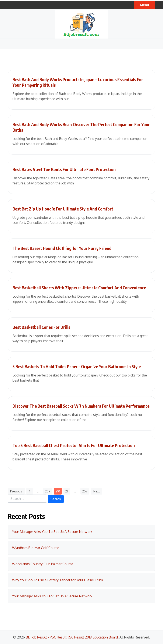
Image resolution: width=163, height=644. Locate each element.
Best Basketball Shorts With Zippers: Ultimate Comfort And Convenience (79, 288)
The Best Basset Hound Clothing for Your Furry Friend (62, 248)
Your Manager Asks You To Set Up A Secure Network (52, 532)
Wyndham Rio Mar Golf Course (36, 548)
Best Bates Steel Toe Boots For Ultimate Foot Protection (64, 169)
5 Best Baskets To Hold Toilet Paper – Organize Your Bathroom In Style (77, 366)
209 (48, 491)
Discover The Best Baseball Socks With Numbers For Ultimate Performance (81, 406)
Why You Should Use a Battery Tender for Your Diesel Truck (58, 580)
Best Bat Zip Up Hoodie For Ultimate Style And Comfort (63, 209)
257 (85, 491)
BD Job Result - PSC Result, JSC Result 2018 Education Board (72, 637)
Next (97, 491)
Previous (16, 491)
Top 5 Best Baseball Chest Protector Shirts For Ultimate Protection (74, 445)
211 (67, 491)
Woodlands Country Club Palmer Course (43, 564)
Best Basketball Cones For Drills (41, 327)
